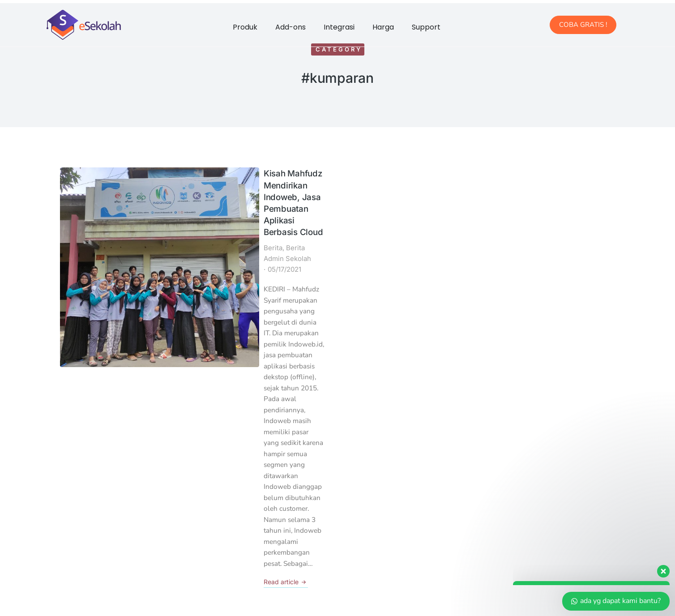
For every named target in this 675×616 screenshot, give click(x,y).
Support (426, 27)
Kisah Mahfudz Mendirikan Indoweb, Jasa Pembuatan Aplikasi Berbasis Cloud (226, 180)
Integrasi (339, 27)
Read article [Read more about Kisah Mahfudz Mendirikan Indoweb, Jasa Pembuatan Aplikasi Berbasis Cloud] (162, 321)
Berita (149, 202)
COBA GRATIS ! (583, 25)
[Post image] (93, 201)
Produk (245, 27)
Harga (383, 27)
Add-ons (291, 27)
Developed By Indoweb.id (401, 599)
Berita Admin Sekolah (196, 202)
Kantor (81, 481)
